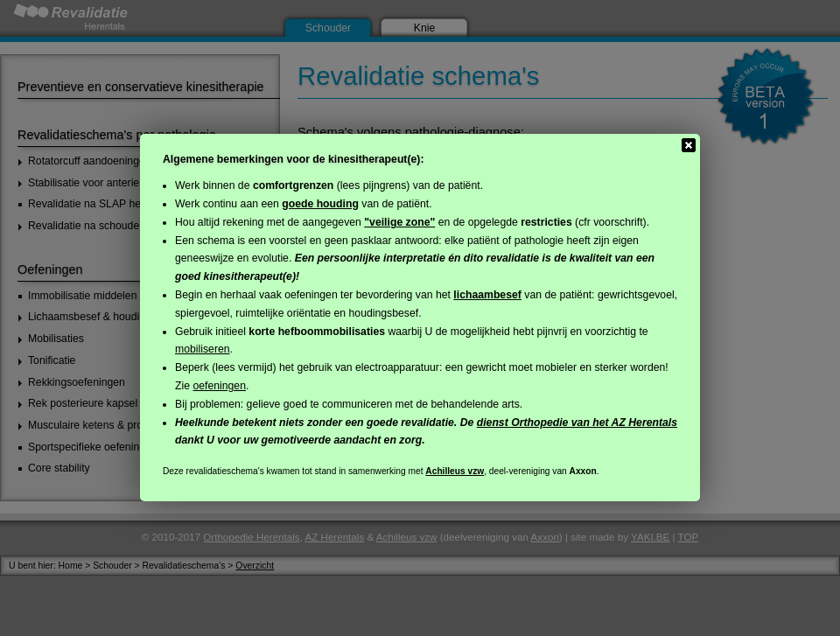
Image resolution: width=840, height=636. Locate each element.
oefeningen (219, 386)
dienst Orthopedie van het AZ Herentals (577, 423)
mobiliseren (203, 349)
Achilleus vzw (455, 471)
